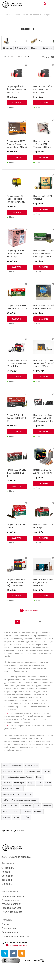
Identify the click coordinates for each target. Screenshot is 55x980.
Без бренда (26, 806)
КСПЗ (6, 766)
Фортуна (47, 806)
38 (40, 622)
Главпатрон (19, 783)
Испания (38, 811)
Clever (48, 783)
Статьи (5, 924)
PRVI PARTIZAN (10, 806)
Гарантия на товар (12, 908)
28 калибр (35, 48)
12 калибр (8, 48)
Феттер (47, 771)
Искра (31, 783)
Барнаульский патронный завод (17, 794)
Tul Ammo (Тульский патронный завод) (20, 800)
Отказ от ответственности (15, 936)
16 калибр (47, 48)
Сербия (26, 817)
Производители (10, 932)
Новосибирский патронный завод (18, 777)
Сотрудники (8, 876)
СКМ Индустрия (33, 771)
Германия (26, 811)
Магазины (7, 884)
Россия (15, 811)
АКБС (6, 811)
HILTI (37, 806)
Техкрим (7, 783)
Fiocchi (39, 777)
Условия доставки (11, 904)
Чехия (16, 817)
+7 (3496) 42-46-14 (16, 942)
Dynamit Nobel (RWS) (12, 771)
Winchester (17, 766)
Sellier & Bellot (31, 766)
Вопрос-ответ (9, 928)
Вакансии (7, 880)
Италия (6, 817)
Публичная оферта (12, 912)
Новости (6, 872)
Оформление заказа (13, 896)
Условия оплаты (10, 900)
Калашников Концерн (13, 789)
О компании (8, 868)
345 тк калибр (21, 48)
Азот (39, 783)
